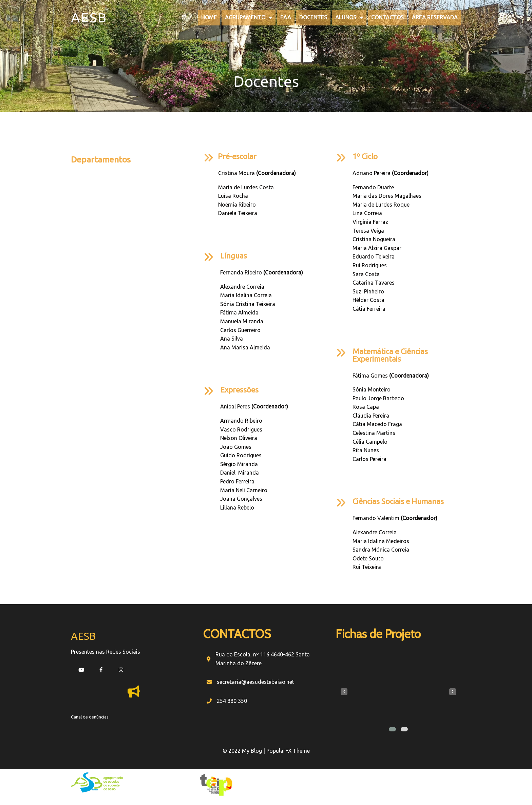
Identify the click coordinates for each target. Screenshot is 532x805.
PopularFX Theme (288, 751)
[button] (392, 729)
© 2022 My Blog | (244, 751)
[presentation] (344, 692)
